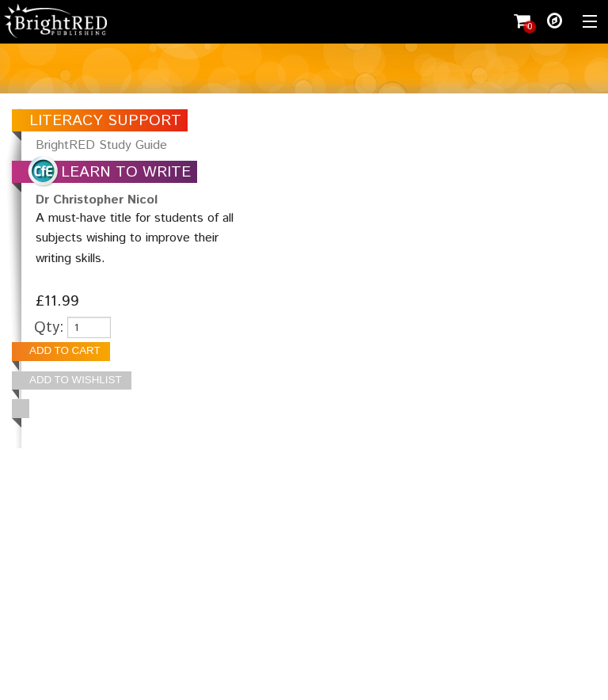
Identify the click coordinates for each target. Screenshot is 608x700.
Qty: (49, 327)
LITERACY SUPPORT (105, 121)
